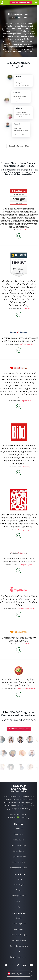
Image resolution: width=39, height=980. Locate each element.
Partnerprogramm (19, 924)
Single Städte (19, 851)
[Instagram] (18, 965)
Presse (19, 890)
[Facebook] (12, 965)
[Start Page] (2, 3)
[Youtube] (31, 965)
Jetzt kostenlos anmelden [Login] (21, 3)
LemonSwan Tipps (19, 845)
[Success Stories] (19, 146)
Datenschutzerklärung (19, 946)
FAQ (19, 907)
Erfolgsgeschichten (19, 896)
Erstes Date (19, 834)
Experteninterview (19, 857)
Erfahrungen (19, 884)
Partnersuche (19, 840)
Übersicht (19, 829)
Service (19, 901)
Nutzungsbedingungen (19, 957)
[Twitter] (6, 965)
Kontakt (19, 918)
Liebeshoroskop (19, 862)
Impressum (19, 929)
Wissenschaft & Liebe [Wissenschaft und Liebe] (19, 868)
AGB (19, 951)
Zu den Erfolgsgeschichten (19, 146)
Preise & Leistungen (19, 935)
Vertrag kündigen (19, 940)
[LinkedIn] (24, 965)
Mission (19, 879)
